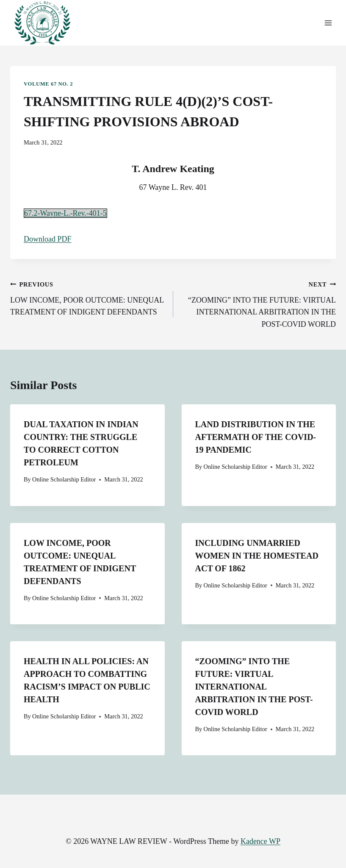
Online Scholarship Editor (64, 479)
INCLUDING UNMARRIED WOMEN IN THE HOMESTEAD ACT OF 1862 (257, 556)
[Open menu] (328, 23)
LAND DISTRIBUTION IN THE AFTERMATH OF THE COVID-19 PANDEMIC (256, 437)
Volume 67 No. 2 (48, 84)
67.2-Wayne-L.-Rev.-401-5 (65, 213)
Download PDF (48, 239)
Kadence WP (260, 841)
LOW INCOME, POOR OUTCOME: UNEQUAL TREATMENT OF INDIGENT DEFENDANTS (88, 297)
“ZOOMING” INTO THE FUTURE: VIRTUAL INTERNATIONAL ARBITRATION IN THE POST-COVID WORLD (259, 303)
